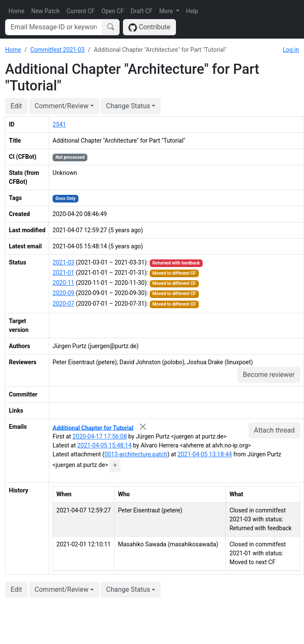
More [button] (167, 11)
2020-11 (63, 283)
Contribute (149, 27)
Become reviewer (269, 375)
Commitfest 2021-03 (57, 50)
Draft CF (141, 11)
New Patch (46, 11)
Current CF (81, 11)
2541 (59, 124)
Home (17, 11)
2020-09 (63, 293)
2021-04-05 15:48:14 (104, 445)
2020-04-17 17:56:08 (100, 436)
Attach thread (274, 430)
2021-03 (63, 262)
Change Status (128, 106)
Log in (291, 50)
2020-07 (63, 304)
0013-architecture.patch (136, 454)
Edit (16, 106)
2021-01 (63, 273)
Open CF (113, 11)
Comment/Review (62, 106)
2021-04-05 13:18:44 (205, 454)
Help (192, 11)
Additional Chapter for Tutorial (93, 427)
